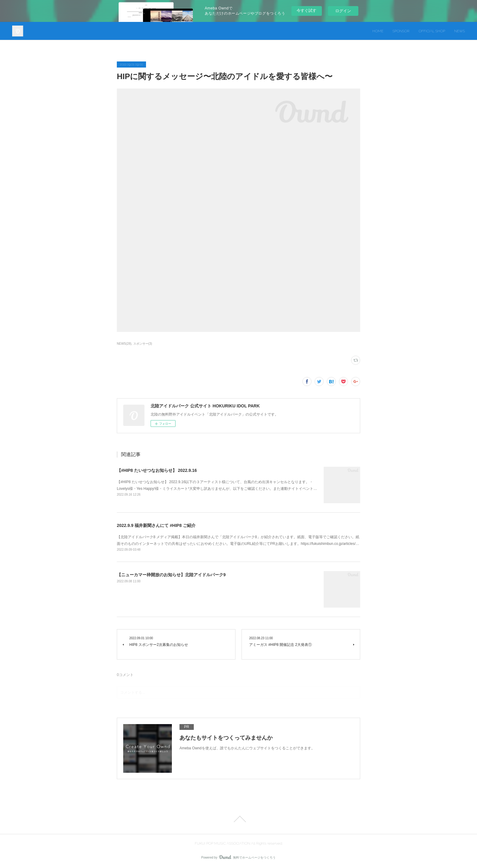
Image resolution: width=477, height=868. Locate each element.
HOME (378, 31)
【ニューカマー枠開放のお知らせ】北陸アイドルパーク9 (171, 575)
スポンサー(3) (143, 344)
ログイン (343, 11)
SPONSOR (401, 31)
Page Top (238, 819)
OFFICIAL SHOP (432, 31)
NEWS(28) (124, 344)
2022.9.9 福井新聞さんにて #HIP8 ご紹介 (156, 525)
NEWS (460, 31)
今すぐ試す (306, 10)
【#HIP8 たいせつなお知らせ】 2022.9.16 (157, 470)
